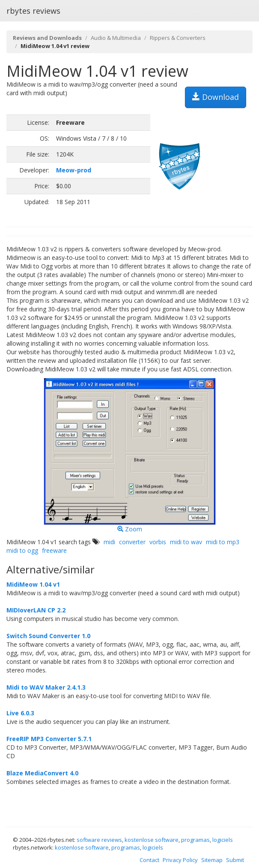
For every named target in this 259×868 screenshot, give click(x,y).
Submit (235, 860)
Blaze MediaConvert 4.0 (42, 773)
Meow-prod (74, 170)
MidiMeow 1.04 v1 (33, 584)
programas (195, 840)
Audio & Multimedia (116, 38)
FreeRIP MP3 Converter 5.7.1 (49, 739)
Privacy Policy (180, 860)
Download (216, 97)
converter (132, 542)
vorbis (158, 542)
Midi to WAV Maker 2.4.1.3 (46, 687)
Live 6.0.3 (20, 713)
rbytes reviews (33, 11)
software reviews (99, 840)
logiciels (223, 840)
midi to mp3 (223, 542)
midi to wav (186, 542)
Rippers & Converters (178, 38)
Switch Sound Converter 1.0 (48, 636)
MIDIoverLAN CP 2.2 (36, 610)
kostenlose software (152, 840)
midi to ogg (22, 550)
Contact (149, 860)
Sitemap (212, 860)
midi (109, 542)
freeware (54, 550)
